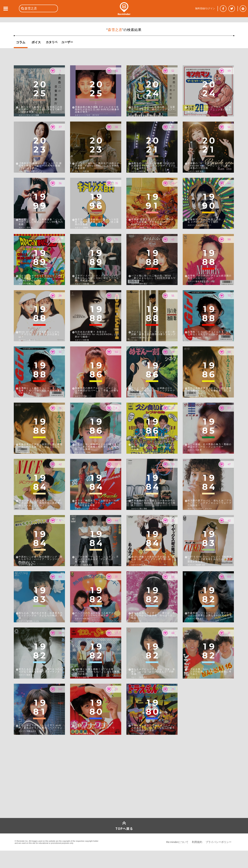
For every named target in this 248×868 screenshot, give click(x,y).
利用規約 (197, 842)
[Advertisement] (40, 792)
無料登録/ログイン (205, 8)
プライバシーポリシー (219, 842)
